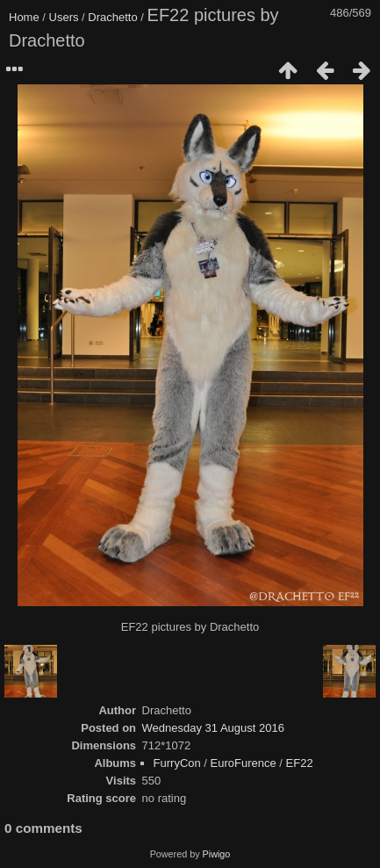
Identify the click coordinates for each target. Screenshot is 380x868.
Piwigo (217, 854)
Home (24, 17)
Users (64, 17)
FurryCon (177, 763)
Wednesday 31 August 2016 (213, 728)
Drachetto (112, 17)
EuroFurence (244, 763)
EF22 (300, 763)
